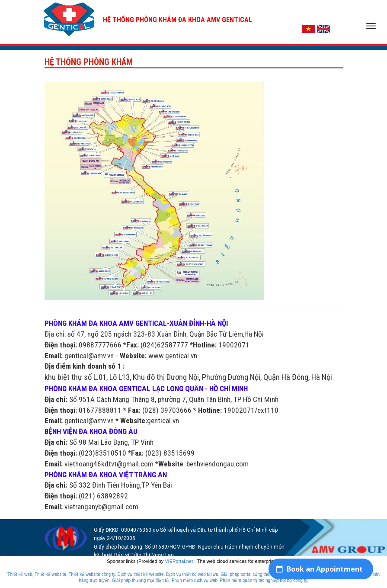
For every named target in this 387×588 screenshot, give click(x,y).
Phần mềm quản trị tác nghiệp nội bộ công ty (264, 580)
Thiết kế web (20, 574)
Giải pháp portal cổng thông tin (250, 574)
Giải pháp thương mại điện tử (141, 580)
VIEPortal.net (179, 561)
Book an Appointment (325, 569)
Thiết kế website (50, 574)
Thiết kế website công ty (91, 574)
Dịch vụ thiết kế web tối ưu (192, 574)
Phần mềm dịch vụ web (195, 580)
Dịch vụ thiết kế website (140, 574)
